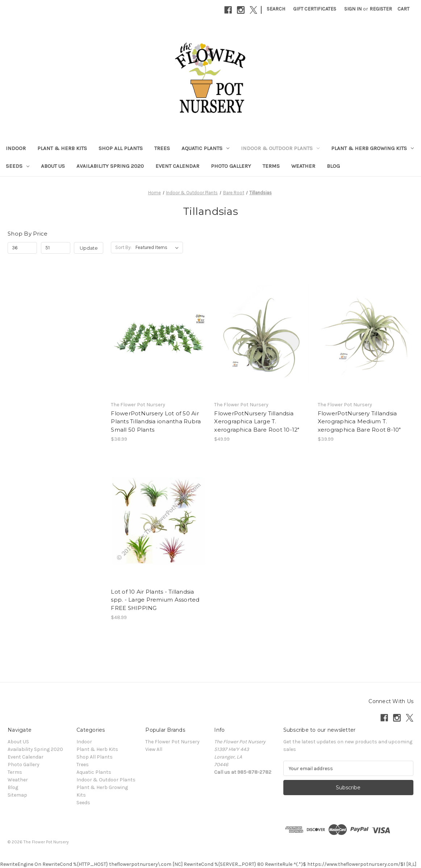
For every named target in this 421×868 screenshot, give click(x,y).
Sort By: (123, 247)
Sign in (353, 9)
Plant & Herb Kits (62, 148)
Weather (303, 166)
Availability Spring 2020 (110, 166)
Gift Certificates (315, 9)
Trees (162, 148)
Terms (271, 166)
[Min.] (22, 248)
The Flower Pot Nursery (172, 742)
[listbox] (159, 248)
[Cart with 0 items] (403, 9)
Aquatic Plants (205, 148)
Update (89, 248)
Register (381, 9)
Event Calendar (177, 166)
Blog (333, 166)
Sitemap (17, 795)
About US (53, 166)
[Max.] (56, 248)
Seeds (18, 166)
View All (154, 749)
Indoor (16, 148)
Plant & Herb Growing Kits (372, 148)
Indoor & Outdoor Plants (280, 148)
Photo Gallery (231, 166)
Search (276, 9)
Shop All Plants (121, 148)
